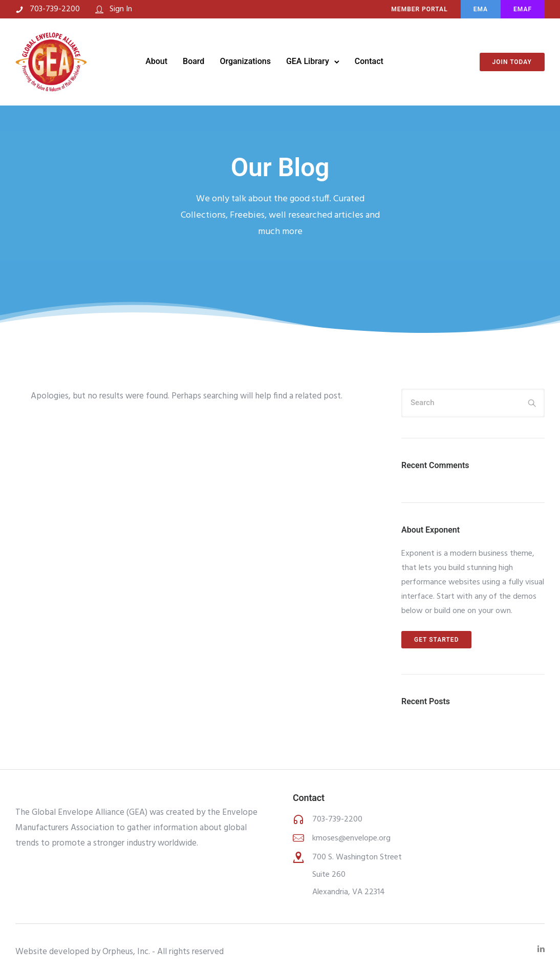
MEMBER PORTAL (419, 9)
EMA (481, 9)
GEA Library (308, 61)
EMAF (523, 9)
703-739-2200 (55, 9)
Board (193, 61)
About (156, 61)
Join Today (512, 62)
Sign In (121, 9)
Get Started (436, 640)
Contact (369, 61)
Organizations (245, 61)
